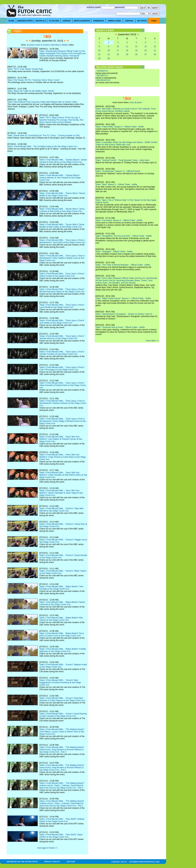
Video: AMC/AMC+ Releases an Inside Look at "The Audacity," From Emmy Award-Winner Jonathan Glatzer (126, 110)
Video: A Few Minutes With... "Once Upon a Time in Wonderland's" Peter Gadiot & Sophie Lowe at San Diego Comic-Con (62, 258)
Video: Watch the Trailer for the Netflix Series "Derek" (31, 91)
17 (118, 50)
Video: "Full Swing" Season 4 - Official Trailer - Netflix (119, 220)
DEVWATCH (102, 76)
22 (99, 54)
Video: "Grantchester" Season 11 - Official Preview (118, 171)
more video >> (152, 341)
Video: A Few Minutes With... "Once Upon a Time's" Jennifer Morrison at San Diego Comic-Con (62, 337)
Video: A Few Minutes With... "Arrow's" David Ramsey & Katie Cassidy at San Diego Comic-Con (63, 715)
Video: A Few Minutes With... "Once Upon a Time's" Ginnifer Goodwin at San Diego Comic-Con (62, 353)
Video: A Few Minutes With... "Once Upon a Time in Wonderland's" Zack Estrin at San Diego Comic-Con (62, 241)
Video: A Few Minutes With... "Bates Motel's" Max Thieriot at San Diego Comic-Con (61, 619)
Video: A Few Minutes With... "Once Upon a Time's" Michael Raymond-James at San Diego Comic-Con (62, 290)
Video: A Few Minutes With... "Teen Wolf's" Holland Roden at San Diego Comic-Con (62, 820)
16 (109, 50)
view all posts (136, 102)
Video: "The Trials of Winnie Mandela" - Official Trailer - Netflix (123, 265)
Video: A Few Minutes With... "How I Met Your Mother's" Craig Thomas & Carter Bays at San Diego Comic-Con (63, 457)
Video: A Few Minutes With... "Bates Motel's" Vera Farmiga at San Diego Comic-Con (61, 588)
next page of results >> (47, 848)
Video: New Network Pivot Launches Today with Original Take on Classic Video (42, 102)
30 (109, 58)
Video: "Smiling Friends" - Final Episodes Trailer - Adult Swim (122, 160)
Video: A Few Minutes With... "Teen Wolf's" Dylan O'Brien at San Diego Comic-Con (61, 836)
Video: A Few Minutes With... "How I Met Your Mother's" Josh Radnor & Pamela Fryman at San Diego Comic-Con (61, 439)
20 (146, 50)
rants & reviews (43, 45)
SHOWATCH (102, 71)
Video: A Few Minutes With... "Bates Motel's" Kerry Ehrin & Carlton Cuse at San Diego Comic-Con (62, 635)
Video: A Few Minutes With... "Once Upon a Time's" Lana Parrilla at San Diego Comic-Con (62, 306)
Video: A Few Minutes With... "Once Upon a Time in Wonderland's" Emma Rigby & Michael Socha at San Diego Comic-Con (63, 421)
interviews (55, 45)
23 (109, 54)
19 (136, 50)
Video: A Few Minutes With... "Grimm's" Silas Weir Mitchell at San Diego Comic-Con (61, 510)
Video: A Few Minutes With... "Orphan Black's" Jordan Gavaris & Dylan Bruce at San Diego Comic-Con (63, 161)
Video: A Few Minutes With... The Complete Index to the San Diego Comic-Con (42, 146)
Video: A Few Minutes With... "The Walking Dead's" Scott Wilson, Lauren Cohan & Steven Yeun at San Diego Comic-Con (62, 732)
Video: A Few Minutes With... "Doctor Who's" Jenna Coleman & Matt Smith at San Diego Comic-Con (62, 210)
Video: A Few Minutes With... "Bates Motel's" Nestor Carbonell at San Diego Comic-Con (62, 603)
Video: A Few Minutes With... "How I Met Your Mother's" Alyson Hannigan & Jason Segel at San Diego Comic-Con (61, 493)
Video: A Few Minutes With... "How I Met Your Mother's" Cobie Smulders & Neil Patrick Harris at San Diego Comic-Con (63, 475)
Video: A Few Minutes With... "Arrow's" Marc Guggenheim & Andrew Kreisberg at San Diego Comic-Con (60, 683)
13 (146, 46)
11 (127, 46)
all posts (30, 45)
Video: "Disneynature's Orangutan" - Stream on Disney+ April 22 (124, 314)
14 (155, 46)
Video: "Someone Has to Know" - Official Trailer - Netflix (120, 327)
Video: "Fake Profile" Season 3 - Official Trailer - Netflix (120, 127)
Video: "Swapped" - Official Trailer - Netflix (114, 252)
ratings (64, 45)
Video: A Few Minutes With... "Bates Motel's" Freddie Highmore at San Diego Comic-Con (63, 650)
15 (99, 50)
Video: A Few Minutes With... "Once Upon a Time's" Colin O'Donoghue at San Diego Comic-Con (62, 368)
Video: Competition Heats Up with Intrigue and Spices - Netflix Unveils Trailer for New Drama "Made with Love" (126, 143)
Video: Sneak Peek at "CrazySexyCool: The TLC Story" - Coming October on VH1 (44, 136)
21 (155, 50)
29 (99, 58)
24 (118, 54)
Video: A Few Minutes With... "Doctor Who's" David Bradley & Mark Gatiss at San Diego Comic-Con (62, 226)
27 (146, 54)
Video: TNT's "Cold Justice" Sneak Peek (25, 69)
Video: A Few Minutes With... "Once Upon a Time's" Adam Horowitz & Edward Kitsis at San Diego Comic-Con (63, 385)
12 (136, 46)
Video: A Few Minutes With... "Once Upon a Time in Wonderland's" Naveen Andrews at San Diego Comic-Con (63, 403)
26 (136, 54)
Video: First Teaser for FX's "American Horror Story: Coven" (34, 80)
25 (127, 54)
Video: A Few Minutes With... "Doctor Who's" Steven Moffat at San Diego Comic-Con (62, 194)
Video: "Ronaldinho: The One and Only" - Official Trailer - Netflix (124, 236)
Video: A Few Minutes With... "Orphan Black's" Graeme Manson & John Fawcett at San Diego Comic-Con (60, 178)
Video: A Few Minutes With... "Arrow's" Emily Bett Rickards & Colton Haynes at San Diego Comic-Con (62, 699)
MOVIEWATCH (103, 80)
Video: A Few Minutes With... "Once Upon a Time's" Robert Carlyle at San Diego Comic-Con (62, 275)
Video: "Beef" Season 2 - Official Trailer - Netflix (116, 184)
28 (155, 54)
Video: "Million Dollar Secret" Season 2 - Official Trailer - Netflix (123, 298)
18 (127, 50)
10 (118, 46)
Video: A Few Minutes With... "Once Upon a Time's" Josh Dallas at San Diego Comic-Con (62, 322)
